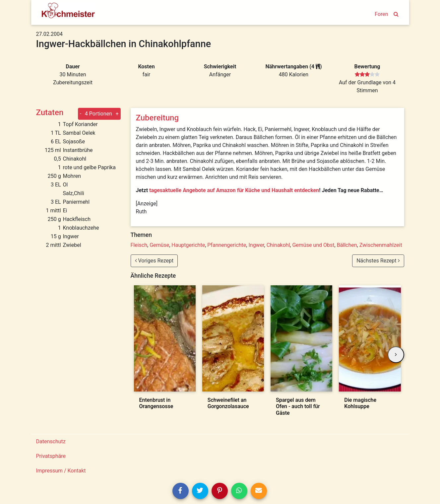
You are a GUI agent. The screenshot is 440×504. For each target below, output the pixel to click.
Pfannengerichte (227, 245)
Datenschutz (51, 441)
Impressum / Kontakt (61, 471)
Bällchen (347, 245)
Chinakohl (278, 245)
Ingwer (256, 245)
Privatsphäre (51, 456)
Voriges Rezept (154, 261)
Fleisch (139, 245)
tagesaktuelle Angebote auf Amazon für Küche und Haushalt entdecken (234, 190)
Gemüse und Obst (313, 245)
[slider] (367, 75)
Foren (381, 14)
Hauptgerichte (188, 245)
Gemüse (159, 245)
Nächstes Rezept (378, 261)
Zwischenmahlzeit (381, 245)
